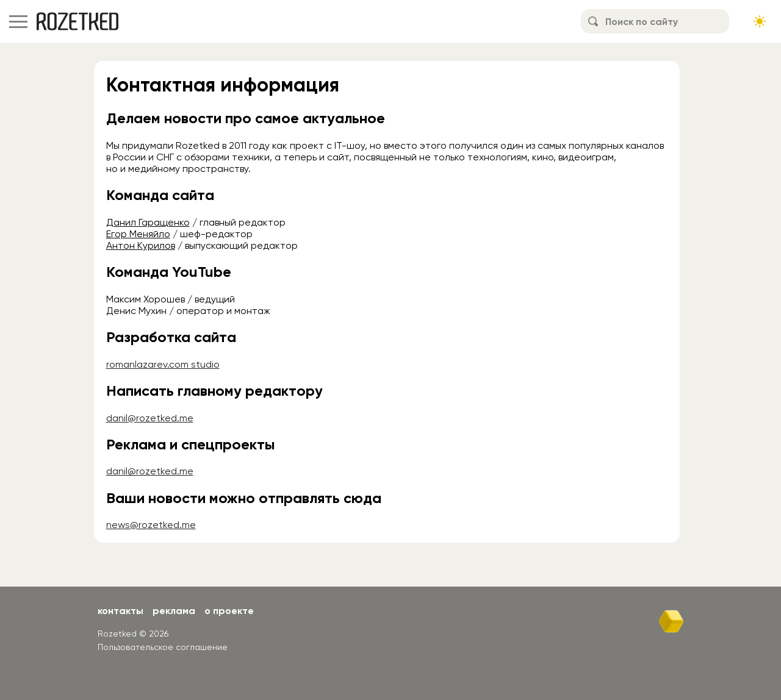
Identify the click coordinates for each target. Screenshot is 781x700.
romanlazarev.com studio (163, 364)
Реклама (174, 611)
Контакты (121, 611)
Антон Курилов (141, 245)
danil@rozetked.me (150, 418)
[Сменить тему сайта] (760, 21)
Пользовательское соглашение (163, 647)
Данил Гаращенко (148, 222)
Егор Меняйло (138, 234)
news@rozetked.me (151, 525)
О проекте (229, 611)
